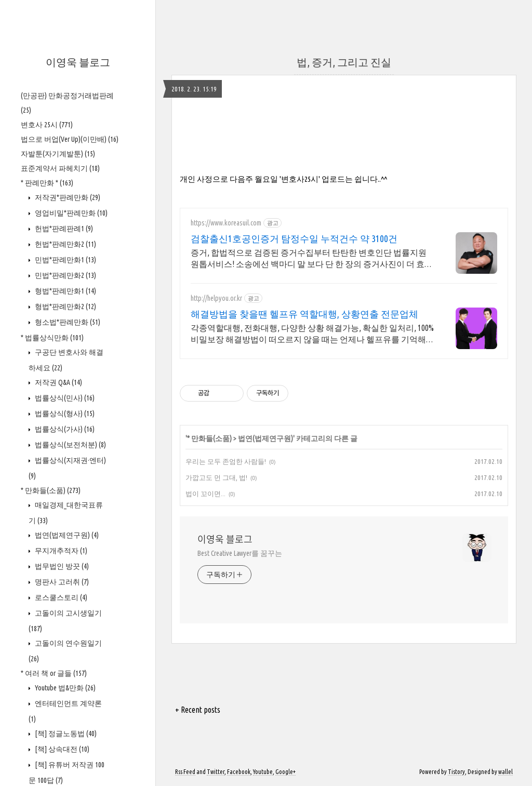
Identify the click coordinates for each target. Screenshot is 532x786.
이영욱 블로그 (78, 62)
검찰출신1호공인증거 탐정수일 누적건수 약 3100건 (294, 238)
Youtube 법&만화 (64, 688)
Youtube (263, 772)
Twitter (216, 772)
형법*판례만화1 (65, 291)
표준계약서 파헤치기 (60, 168)
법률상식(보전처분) (70, 445)
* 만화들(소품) (51, 490)
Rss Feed (185, 772)
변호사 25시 (47, 125)
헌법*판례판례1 (63, 229)
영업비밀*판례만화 (70, 213)
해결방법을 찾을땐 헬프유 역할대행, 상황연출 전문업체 (304, 314)
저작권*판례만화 (67, 197)
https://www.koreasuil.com (226, 223)
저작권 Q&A (58, 382)
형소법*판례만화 (67, 322)
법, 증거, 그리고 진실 (344, 62)
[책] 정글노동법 (65, 734)
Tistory (456, 772)
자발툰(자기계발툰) (58, 154)
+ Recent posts (198, 710)
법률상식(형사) (64, 414)
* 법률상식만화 (52, 338)
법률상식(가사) (64, 429)
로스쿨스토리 (60, 597)
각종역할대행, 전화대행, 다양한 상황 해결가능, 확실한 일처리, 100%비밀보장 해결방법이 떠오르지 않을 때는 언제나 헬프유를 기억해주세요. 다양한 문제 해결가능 (312, 334)
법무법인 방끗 (61, 566)
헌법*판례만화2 (65, 244)
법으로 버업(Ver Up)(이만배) (70, 139)
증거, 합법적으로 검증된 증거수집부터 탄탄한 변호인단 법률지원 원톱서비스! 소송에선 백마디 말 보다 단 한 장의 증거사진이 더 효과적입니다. (312, 259)
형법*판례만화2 (65, 307)
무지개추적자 (60, 551)
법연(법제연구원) (66, 535)
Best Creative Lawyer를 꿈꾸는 (240, 553)
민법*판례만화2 (65, 275)
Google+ (285, 772)
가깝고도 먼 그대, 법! (216, 477)
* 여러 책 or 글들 (54, 673)
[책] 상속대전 (61, 749)
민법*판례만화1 (65, 260)
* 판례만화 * (47, 183)
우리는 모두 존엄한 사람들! (226, 461)
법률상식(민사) (64, 398)
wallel (506, 772)
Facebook (239, 772)
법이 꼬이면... (205, 494)
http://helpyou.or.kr (216, 298)
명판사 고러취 (61, 582)
